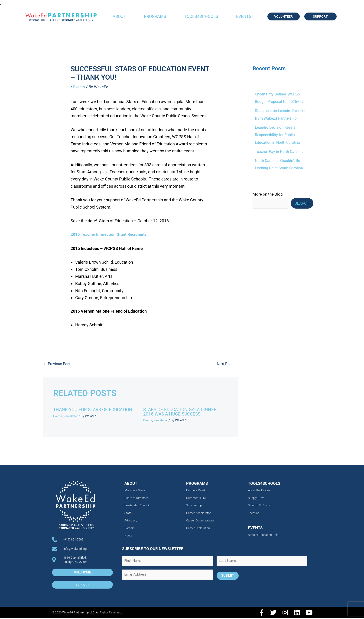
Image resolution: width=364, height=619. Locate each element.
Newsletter (72, 416)
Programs (155, 16)
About (119, 16)
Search (302, 204)
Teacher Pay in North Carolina (281, 152)
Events (244, 16)
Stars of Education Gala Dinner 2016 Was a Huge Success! (182, 413)
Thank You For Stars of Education (95, 410)
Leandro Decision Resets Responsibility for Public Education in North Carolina (279, 135)
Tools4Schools (201, 16)
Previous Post (58, 364)
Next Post (226, 364)
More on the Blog (268, 195)
